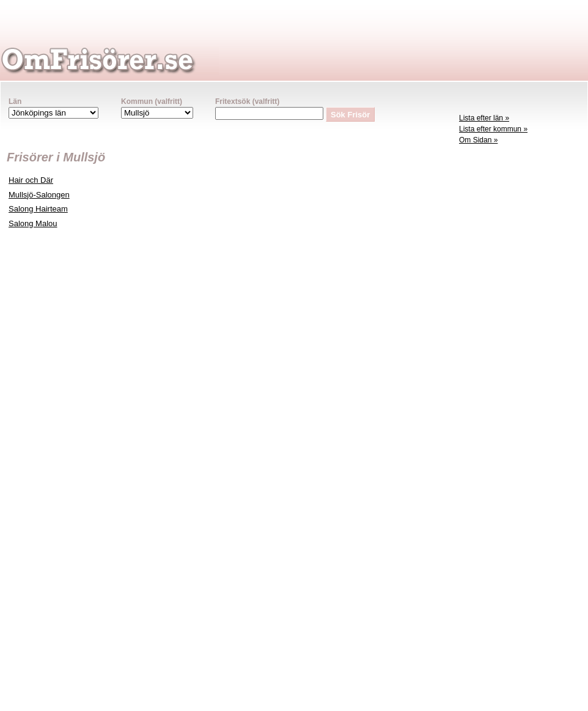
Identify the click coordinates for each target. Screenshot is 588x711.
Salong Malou (33, 223)
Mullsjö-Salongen (39, 195)
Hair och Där (31, 180)
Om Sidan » (478, 140)
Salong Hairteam (38, 209)
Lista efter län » (484, 118)
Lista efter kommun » (493, 129)
